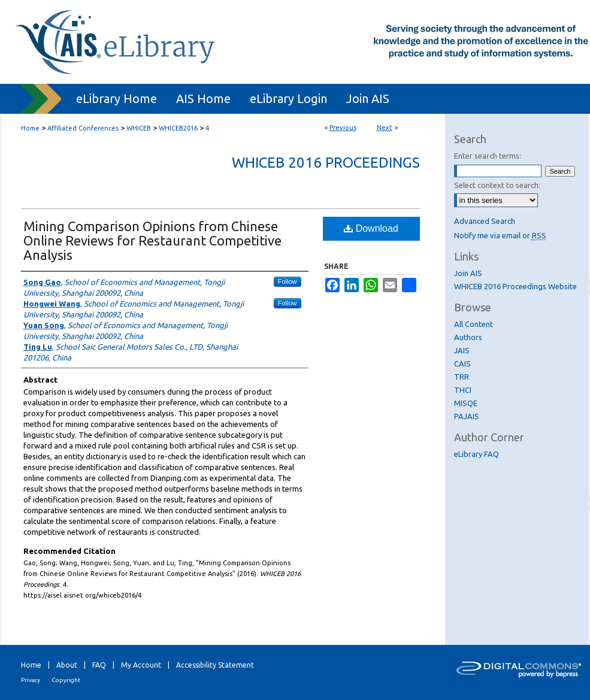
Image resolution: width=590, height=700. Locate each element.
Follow (288, 281)
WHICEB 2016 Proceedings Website (515, 286)
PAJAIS (467, 416)
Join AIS (468, 273)
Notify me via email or (500, 235)
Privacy (31, 680)
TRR (462, 377)
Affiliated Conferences (83, 128)
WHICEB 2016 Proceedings (326, 163)
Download (371, 228)
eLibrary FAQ (476, 454)
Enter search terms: (488, 156)
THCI (463, 390)
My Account (141, 665)
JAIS (462, 350)
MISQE (466, 403)
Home (30, 128)
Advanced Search (485, 221)
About (67, 665)
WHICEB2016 (178, 128)
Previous (343, 128)
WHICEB (139, 128)
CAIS (462, 363)
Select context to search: (497, 185)
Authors (468, 337)
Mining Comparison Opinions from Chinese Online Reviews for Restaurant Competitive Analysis (152, 240)
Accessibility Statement (215, 665)
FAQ (99, 665)
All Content (473, 324)
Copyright (66, 680)
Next (385, 128)
